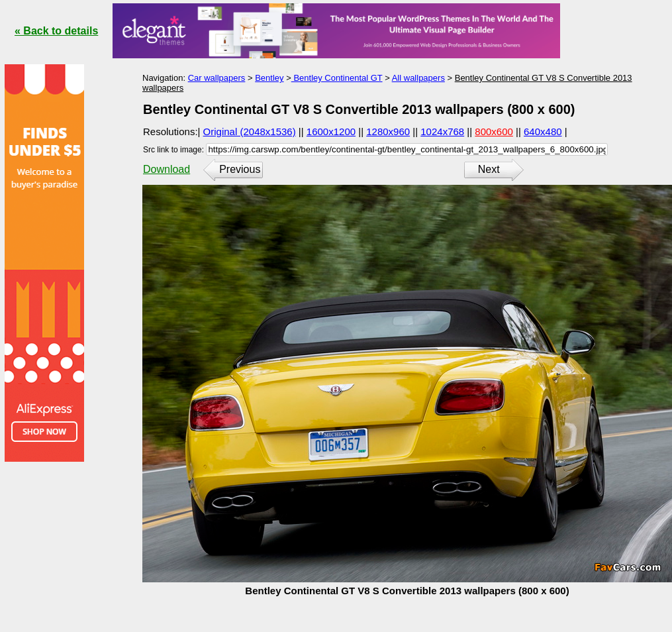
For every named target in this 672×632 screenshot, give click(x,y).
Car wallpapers (217, 78)
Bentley (269, 78)
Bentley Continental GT (337, 78)
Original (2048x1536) (250, 132)
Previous (240, 169)
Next (489, 169)
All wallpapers (418, 78)
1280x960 (388, 132)
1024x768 (442, 132)
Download (167, 169)
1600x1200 (331, 132)
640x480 (543, 132)
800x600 (494, 132)
